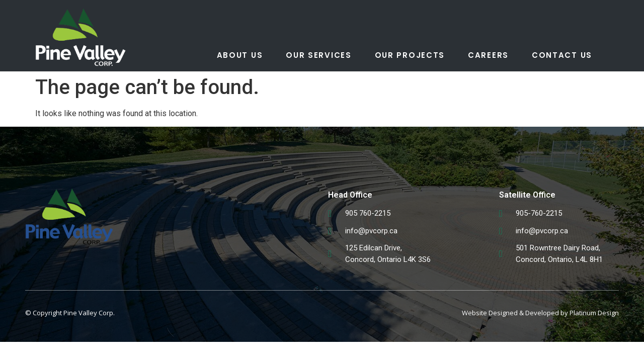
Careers (488, 55)
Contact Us (562, 55)
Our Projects (410, 55)
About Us (240, 55)
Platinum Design (594, 313)
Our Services (318, 55)
